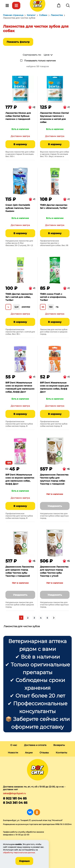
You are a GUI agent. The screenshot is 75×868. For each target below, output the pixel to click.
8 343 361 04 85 (15, 803)
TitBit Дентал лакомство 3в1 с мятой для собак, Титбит (19, 297)
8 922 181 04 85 (15, 798)
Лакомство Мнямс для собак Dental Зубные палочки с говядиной (18, 116)
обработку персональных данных (19, 853)
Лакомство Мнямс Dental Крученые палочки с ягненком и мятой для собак (54, 118)
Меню (7, 5)
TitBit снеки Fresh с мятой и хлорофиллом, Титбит (53, 297)
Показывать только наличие (40, 61)
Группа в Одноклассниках (37, 812)
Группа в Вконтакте (30, 812)
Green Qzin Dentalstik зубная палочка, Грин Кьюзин (18, 208)
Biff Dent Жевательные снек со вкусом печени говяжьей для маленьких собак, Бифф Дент (20, 387)
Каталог (16, 5)
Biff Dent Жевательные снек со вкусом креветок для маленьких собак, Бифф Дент (20, 479)
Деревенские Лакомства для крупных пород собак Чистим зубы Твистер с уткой (54, 571)
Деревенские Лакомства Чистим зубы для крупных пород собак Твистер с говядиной (54, 479)
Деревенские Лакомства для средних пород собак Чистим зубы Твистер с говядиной (20, 571)
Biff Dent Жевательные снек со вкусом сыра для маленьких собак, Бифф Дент (54, 387)
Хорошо (24, 861)
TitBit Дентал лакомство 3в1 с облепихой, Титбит (54, 207)
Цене (47, 55)
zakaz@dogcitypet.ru (14, 793)
